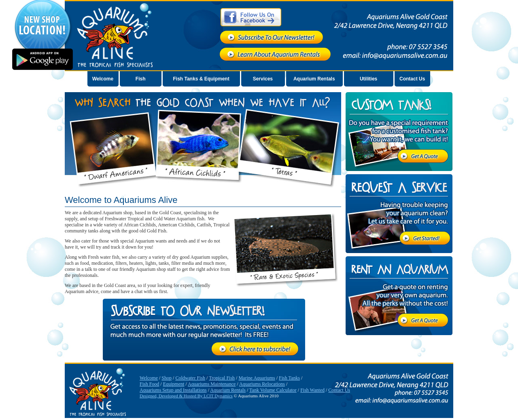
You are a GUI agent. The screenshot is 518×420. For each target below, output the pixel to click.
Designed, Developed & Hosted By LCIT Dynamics (186, 396)
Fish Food (149, 384)
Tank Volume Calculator (273, 390)
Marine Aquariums (257, 378)
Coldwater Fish (190, 378)
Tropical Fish (222, 378)
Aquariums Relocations (262, 384)
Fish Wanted (312, 390)
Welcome (103, 79)
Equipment (174, 384)
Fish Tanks (289, 378)
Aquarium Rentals (314, 79)
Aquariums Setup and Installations (173, 390)
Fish (141, 79)
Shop (167, 378)
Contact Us (412, 79)
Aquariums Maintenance (212, 384)
